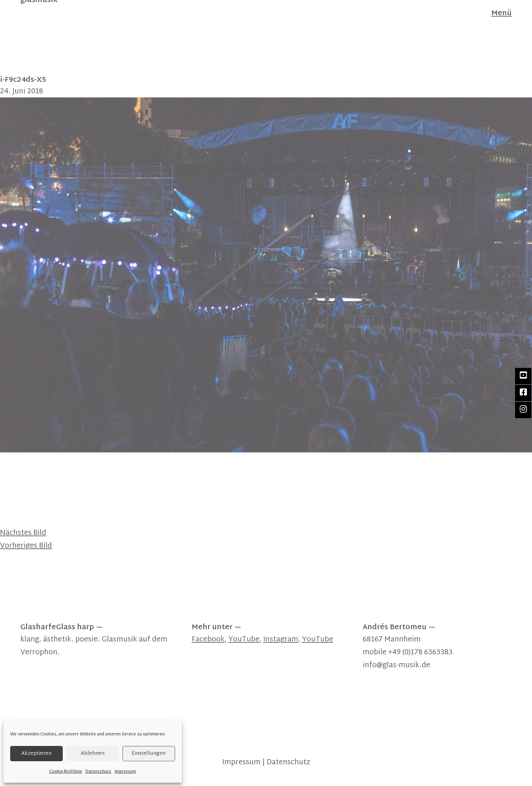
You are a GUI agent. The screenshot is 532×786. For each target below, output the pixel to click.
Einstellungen (149, 754)
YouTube (244, 640)
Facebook (208, 640)
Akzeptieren (36, 754)
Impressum (125, 772)
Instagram (281, 640)
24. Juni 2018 (22, 92)
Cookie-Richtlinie (66, 772)
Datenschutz (98, 772)
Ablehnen (93, 754)
